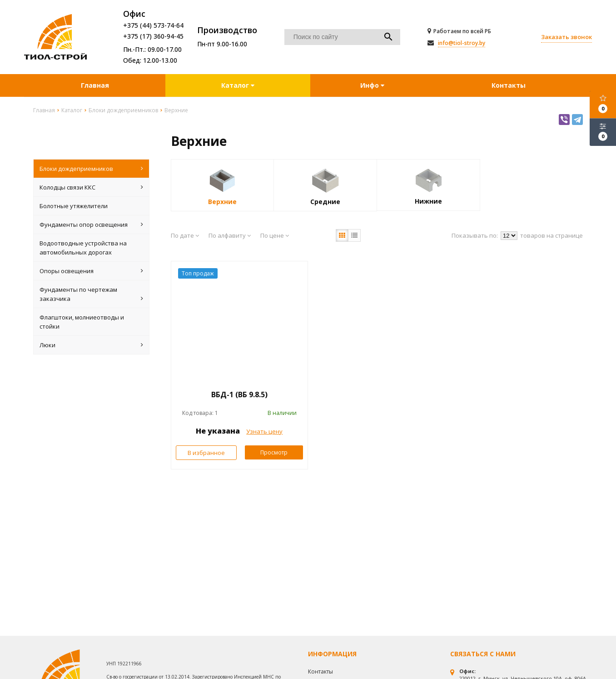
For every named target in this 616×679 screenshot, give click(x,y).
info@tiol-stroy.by (462, 43)
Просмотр (274, 452)
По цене (275, 235)
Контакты (509, 85)
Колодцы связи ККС (92, 187)
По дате (185, 235)
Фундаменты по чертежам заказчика (92, 294)
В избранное (206, 453)
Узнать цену (264, 431)
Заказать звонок (566, 37)
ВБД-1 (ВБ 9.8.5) (239, 394)
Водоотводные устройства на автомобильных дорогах (83, 248)
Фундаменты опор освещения (92, 225)
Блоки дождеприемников (92, 169)
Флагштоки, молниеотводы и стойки (82, 322)
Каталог (236, 85)
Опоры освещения (92, 271)
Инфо (372, 85)
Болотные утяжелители (74, 206)
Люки (92, 345)
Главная (95, 85)
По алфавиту (230, 235)
